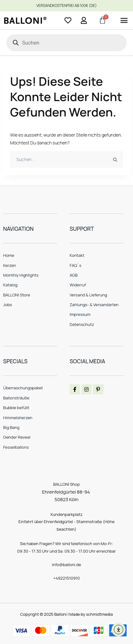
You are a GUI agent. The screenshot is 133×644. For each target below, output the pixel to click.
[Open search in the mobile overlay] (66, 43)
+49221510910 (66, 578)
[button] (124, 20)
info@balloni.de (66, 565)
